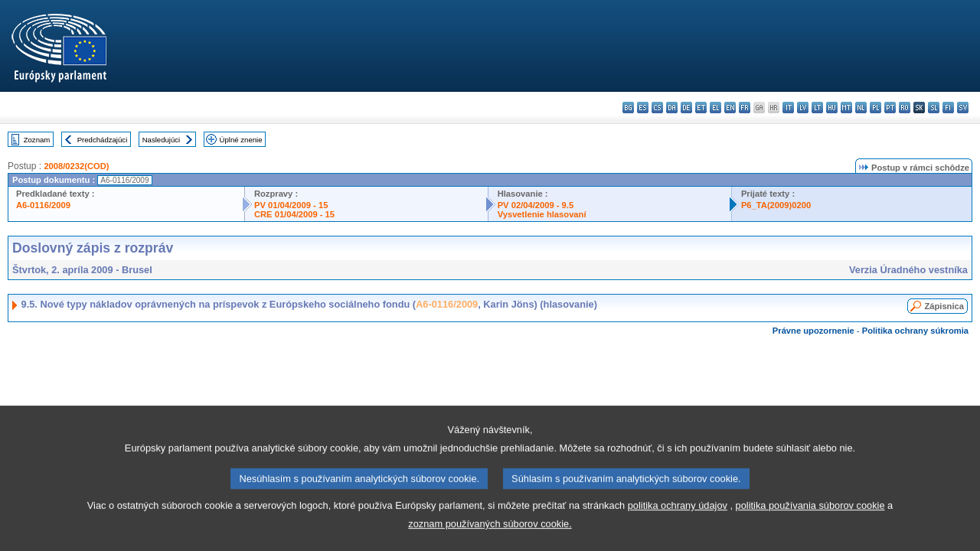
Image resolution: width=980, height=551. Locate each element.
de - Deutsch (686, 108)
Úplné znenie (241, 140)
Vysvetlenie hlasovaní (542, 214)
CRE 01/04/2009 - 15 (294, 214)
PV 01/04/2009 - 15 (291, 205)
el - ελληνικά (715, 108)
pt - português (890, 108)
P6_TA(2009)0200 (776, 205)
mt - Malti (846, 108)
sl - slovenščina (934, 108)
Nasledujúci (162, 140)
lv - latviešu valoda (803, 108)
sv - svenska (963, 108)
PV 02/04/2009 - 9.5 (536, 205)
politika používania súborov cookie (810, 532)
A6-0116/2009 (43, 205)
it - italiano (788, 108)
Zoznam (37, 140)
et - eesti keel (701, 108)
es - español (643, 108)
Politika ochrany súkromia (915, 331)
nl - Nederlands (861, 108)
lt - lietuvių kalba (817, 108)
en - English (730, 108)
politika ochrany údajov (678, 532)
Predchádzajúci (103, 140)
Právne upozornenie (813, 331)
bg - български (628, 108)
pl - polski (875, 108)
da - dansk (672, 108)
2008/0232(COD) (76, 166)
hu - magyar (832, 108)
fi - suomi (948, 108)
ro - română (905, 108)
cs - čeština (657, 108)
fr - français (745, 108)
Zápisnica (944, 306)
